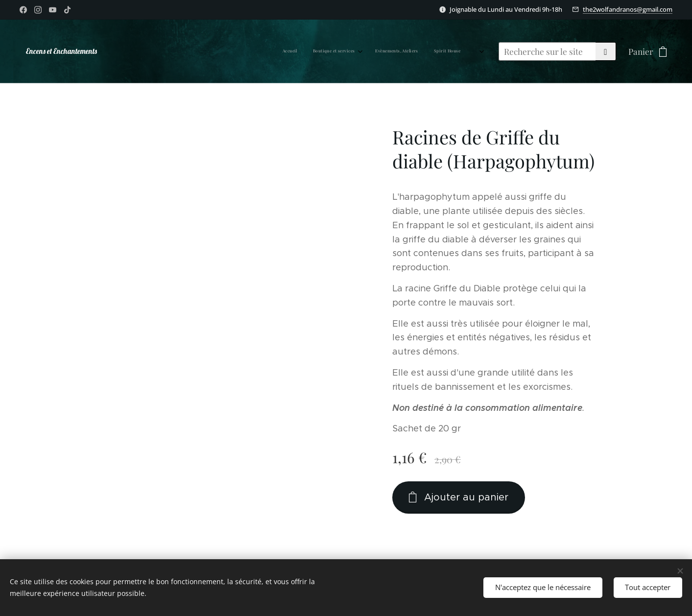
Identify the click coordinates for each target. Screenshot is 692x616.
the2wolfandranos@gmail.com (628, 9)
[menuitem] (322, 51)
